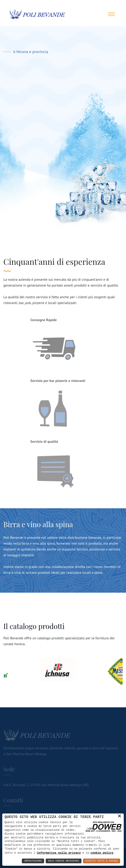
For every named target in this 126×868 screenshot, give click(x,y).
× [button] (119, 816)
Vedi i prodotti (27, 119)
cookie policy (102, 853)
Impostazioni (33, 861)
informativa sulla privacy (59, 853)
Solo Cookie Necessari (64, 861)
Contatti (70, 119)
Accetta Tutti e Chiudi (102, 861)
